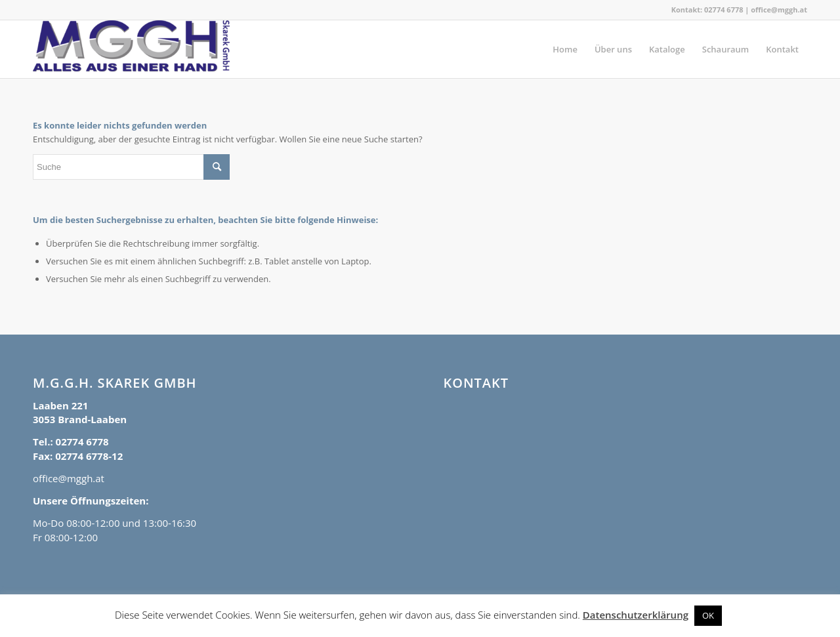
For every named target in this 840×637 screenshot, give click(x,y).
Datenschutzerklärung (636, 615)
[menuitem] (565, 49)
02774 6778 (724, 10)
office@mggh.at (779, 10)
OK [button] (708, 615)
